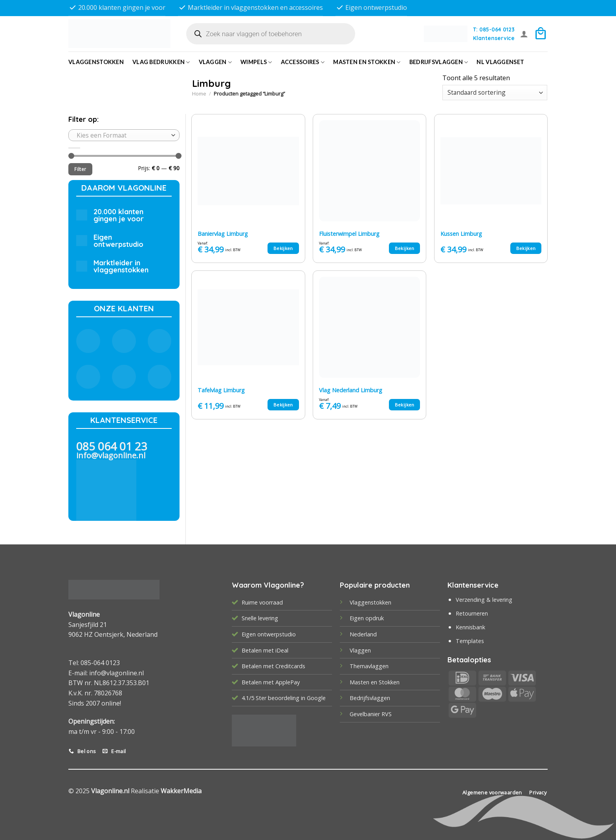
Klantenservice (494, 38)
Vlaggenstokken (96, 62)
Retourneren (472, 613)
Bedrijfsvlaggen (370, 698)
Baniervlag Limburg (223, 234)
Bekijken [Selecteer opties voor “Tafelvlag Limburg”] (283, 405)
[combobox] (124, 135)
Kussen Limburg (461, 234)
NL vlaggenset (500, 62)
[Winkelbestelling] (495, 93)
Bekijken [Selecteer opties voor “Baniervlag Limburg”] (283, 248)
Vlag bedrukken (161, 62)
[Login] (524, 34)
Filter (80, 169)
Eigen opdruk (367, 618)
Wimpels (256, 62)
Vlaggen (215, 62)
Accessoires (303, 62)
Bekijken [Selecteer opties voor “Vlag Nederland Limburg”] (405, 405)
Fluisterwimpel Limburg (349, 234)
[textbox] (122, 135)
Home (199, 94)
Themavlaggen (369, 666)
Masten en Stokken (367, 62)
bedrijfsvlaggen (439, 62)
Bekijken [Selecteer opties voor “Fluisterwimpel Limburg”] (405, 248)
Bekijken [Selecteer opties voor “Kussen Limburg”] (526, 248)
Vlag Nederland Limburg (351, 390)
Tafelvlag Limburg (221, 390)
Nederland (363, 634)
